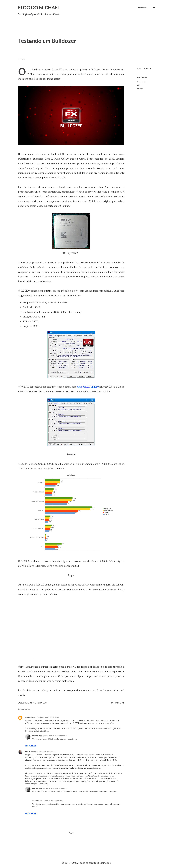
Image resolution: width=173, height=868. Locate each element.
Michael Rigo (37, 736)
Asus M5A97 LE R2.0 (88, 387)
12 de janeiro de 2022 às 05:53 (44, 751)
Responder (31, 746)
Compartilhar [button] (144, 69)
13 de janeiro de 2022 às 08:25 (56, 788)
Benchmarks (142, 82)
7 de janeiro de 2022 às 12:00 (48, 717)
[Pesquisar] (143, 8)
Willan (28, 751)
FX (138, 85)
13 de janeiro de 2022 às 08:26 (56, 736)
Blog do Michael (39, 8)
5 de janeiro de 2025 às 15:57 (52, 801)
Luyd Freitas (30, 717)
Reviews (140, 88)
